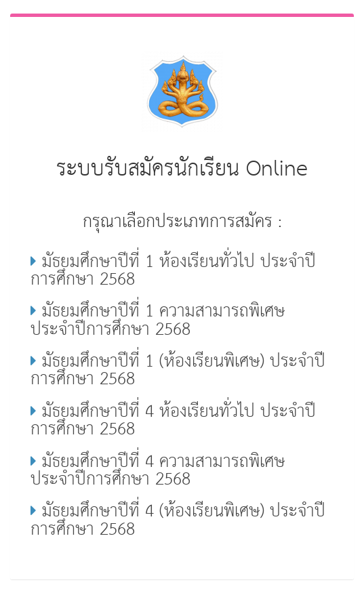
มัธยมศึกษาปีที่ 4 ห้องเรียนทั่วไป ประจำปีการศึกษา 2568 (173, 421)
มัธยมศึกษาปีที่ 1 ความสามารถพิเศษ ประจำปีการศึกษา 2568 (158, 321)
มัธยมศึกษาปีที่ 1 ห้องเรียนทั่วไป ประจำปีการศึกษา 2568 (173, 271)
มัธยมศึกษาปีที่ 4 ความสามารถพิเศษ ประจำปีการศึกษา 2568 (158, 471)
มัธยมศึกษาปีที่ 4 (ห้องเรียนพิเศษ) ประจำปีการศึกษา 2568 (178, 520)
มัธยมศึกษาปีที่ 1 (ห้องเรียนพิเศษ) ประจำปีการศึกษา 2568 (178, 371)
